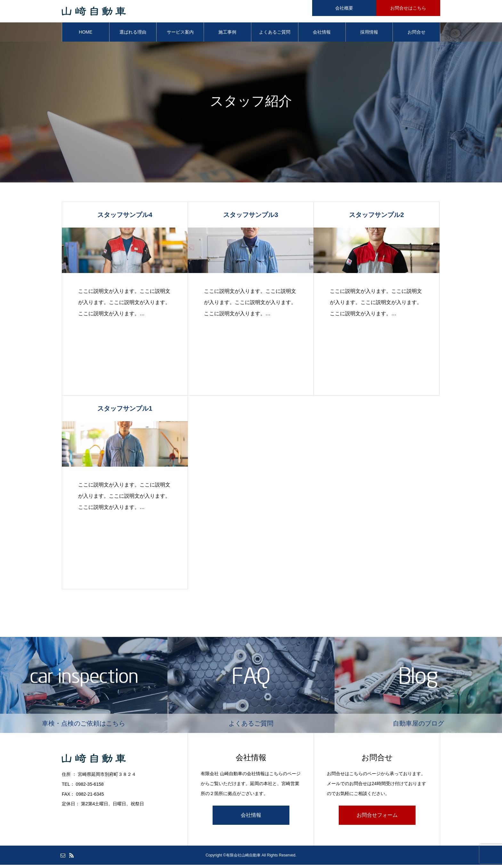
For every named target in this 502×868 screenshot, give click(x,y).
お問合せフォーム (377, 818)
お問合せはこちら (408, 8)
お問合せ (417, 35)
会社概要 (344, 8)
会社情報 (322, 35)
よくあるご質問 (275, 35)
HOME (85, 35)
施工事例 (227, 35)
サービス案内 (180, 35)
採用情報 (369, 35)
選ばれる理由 (133, 35)
